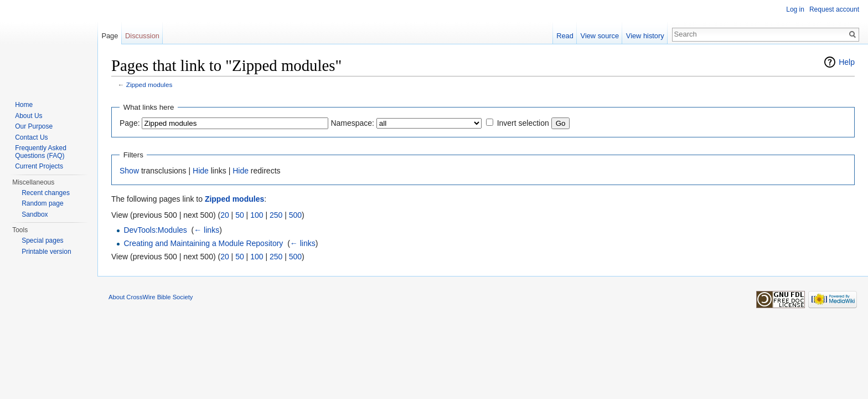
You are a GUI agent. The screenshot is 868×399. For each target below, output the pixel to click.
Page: (130, 123)
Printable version (46, 252)
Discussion (142, 36)
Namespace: (352, 123)
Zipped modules (149, 85)
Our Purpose (34, 126)
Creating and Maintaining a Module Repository (203, 243)
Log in (795, 9)
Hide (201, 171)
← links (206, 230)
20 (225, 215)
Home (24, 105)
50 (240, 215)
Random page (42, 203)
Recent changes (46, 193)
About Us (29, 116)
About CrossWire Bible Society (151, 297)
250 (276, 215)
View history (645, 36)
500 (295, 215)
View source (600, 36)
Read (565, 36)
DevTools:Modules (155, 230)
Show (129, 171)
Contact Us (31, 137)
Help (847, 62)
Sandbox (35, 214)
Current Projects (39, 166)
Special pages (42, 241)
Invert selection (523, 123)
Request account (834, 9)
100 (257, 215)
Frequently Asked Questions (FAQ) (41, 152)
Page (110, 36)
